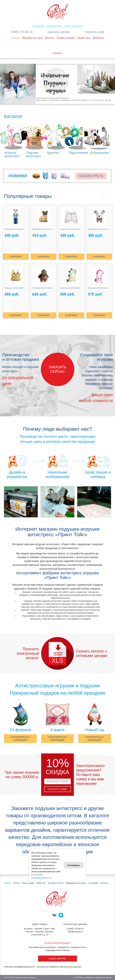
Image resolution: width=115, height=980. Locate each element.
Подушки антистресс (34, 154)
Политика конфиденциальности (19, 967)
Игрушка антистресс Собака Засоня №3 (52, 288)
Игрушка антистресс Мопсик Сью (48, 229)
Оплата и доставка (73, 26)
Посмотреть (91, 176)
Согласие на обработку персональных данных (59, 967)
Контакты (99, 38)
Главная (15, 38)
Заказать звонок (59, 32)
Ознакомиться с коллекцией (20, 739)
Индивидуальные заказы (76, 883)
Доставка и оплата (56, 883)
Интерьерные (99, 153)
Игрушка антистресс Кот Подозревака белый (82, 229)
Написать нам (94, 32)
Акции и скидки (66, 38)
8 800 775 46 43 (22, 32)
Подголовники (78, 153)
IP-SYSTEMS (79, 978)
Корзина (57, 53)
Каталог (50, 38)
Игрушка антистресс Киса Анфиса (21, 288)
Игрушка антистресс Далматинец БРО (23, 229)
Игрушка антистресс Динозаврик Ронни (79, 288)
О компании (38, 26)
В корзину (16, 257)
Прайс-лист (84, 38)
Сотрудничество (54, 26)
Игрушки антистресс (12, 154)
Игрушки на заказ (33, 38)
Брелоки (53, 153)
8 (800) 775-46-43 (75, 929)
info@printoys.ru (75, 932)
